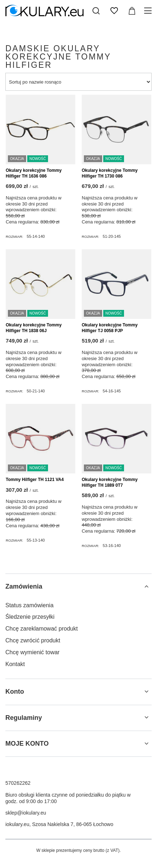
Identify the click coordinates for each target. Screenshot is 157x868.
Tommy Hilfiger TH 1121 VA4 (35, 480)
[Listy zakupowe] (114, 11)
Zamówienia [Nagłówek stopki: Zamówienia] (24, 586)
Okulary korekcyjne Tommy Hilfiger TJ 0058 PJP (110, 328)
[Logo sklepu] (44, 11)
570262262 (18, 783)
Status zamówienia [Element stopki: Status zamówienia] (29, 605)
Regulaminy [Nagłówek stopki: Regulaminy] (24, 718)
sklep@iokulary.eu (26, 813)
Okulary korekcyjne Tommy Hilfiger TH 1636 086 (34, 173)
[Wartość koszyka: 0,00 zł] (132, 11)
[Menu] (149, 11)
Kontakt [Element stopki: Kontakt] (15, 664)
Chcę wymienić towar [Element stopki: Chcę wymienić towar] (32, 652)
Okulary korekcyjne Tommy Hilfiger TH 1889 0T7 (110, 482)
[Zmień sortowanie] (78, 82)
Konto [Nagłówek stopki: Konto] (15, 692)
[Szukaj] (96, 11)
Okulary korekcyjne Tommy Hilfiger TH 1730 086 (110, 173)
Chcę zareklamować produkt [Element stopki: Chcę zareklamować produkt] (42, 629)
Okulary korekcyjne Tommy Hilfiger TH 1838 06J (34, 328)
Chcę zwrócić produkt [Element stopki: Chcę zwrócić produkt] (33, 640)
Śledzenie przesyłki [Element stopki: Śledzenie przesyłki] (30, 617)
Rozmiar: (15, 237)
